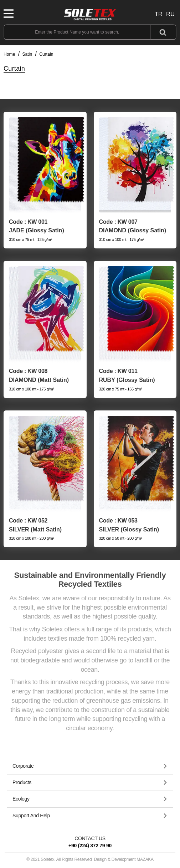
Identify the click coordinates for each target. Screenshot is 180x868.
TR (159, 14)
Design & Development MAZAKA (124, 859)
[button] (90, 766)
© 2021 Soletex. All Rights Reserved (90, 859)
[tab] (90, 766)
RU (170, 14)
